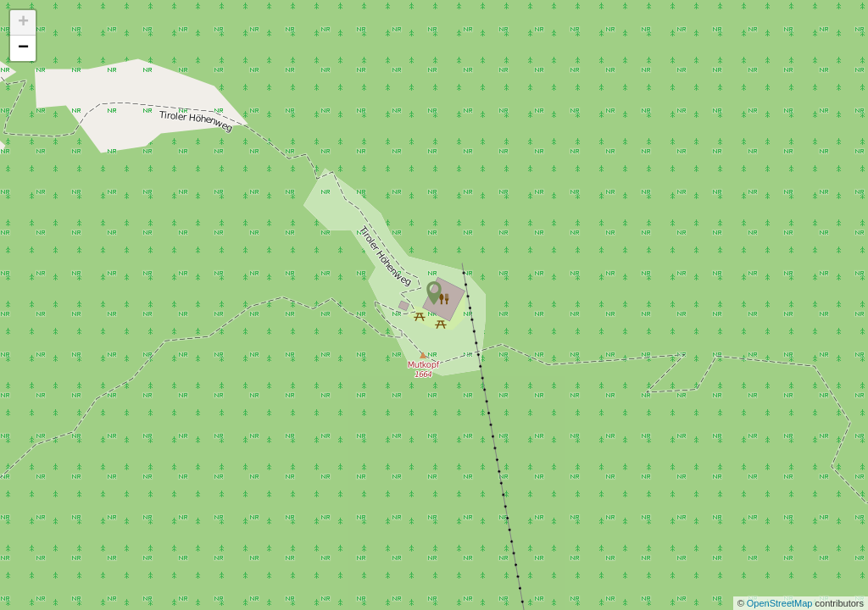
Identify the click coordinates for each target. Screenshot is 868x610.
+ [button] (23, 23)
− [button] (23, 48)
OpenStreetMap (781, 603)
